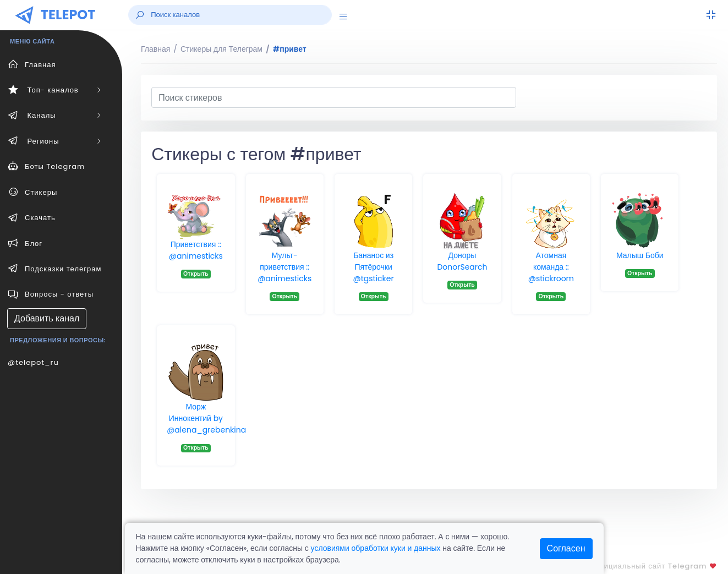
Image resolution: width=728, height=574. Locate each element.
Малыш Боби (640, 255)
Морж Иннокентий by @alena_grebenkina (206, 418)
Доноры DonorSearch (462, 261)
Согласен (566, 548)
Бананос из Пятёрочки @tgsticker (374, 267)
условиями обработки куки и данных (376, 548)
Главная (155, 49)
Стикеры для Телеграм (221, 49)
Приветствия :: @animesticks (196, 250)
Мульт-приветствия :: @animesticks (284, 267)
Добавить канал (47, 318)
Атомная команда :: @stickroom (551, 267)
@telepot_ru (33, 362)
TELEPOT (68, 15)
